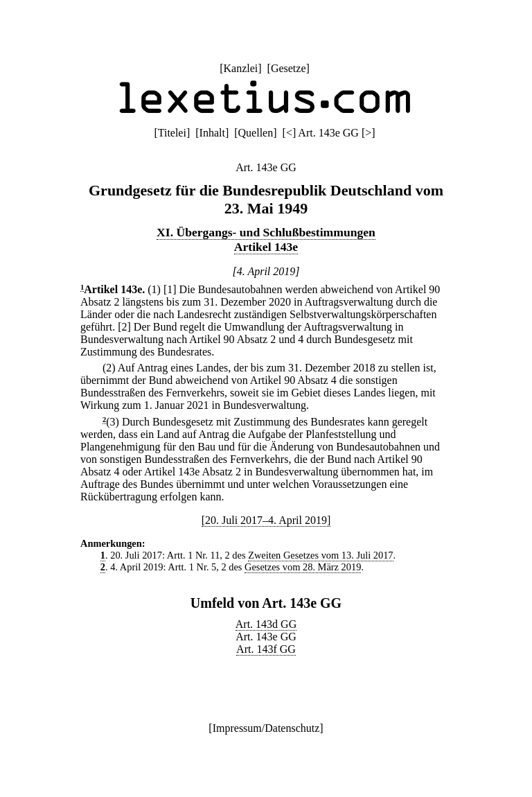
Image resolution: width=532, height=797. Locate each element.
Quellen (256, 133)
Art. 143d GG (266, 624)
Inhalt (212, 133)
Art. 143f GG (266, 649)
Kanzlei (240, 68)
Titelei (172, 133)
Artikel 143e (266, 247)
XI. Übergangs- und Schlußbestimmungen (266, 232)
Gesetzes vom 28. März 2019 (303, 567)
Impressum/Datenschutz (266, 728)
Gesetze (289, 68)
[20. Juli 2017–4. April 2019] (266, 520)
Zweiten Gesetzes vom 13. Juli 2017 (320, 555)
